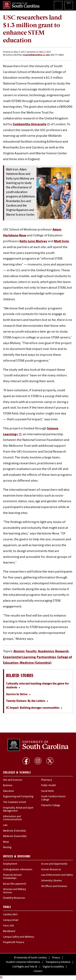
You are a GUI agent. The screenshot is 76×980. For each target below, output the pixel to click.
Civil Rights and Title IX (25, 967)
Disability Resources (14, 898)
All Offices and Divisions (54, 886)
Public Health (49, 786)
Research (62, 651)
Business (8, 786)
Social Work (47, 791)
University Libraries (51, 881)
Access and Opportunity (54, 864)
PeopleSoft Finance (14, 942)
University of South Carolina (32, 958)
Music (6, 842)
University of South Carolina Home (21, 5)
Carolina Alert (10, 915)
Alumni (19, 651)
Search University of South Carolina (58, 5)
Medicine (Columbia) (36, 663)
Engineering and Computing (18, 797)
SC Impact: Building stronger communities (33, 708)
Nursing (7, 847)
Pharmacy (47, 780)
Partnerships (46, 657)
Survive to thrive (17, 695)
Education (9, 791)
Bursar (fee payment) (15, 884)
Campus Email (11, 920)
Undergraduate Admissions (18, 870)
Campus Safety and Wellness (19, 937)
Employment (10, 864)
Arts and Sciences (13, 780)
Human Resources (51, 870)
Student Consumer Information (23, 962)
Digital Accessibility (53, 967)
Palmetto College (51, 806)
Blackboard (9, 931)
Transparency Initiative (58, 962)
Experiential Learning (19, 657)
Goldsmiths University (30, 124)
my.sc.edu (9, 926)
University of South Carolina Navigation (69, 5)
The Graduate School (14, 802)
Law (5, 825)
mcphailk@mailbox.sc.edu (36, 55)
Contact (38, 971)
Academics (46, 651)
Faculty (31, 651)
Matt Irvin (61, 241)
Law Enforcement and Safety (57, 875)
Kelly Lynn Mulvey (33, 241)
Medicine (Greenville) (15, 836)
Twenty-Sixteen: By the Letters (26, 701)
